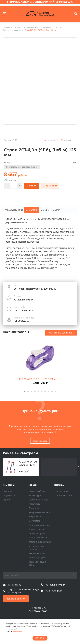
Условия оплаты (62, 491)
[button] (24, 392)
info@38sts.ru (22, 321)
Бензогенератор (37, 553)
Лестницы (34, 508)
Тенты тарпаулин (37, 558)
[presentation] (78, 467)
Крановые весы (36, 529)
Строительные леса (38, 500)
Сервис (6, 500)
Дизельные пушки (38, 538)
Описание (32, 210)
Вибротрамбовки (37, 491)
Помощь (59, 485)
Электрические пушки (40, 542)
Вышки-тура (35, 495)
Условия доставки (63, 495)
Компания (9, 485)
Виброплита (35, 517)
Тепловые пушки (37, 533)
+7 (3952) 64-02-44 (24, 300)
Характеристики (14, 210)
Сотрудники (9, 495)
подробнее (17, 631)
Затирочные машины (39, 512)
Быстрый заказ (50, 186)
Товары (33, 485)
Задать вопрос (40, 441)
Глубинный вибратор (39, 525)
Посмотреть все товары (61, 333)
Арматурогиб (35, 504)
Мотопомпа (34, 521)
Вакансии (8, 491)
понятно (40, 638)
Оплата (56, 210)
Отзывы (45, 210)
